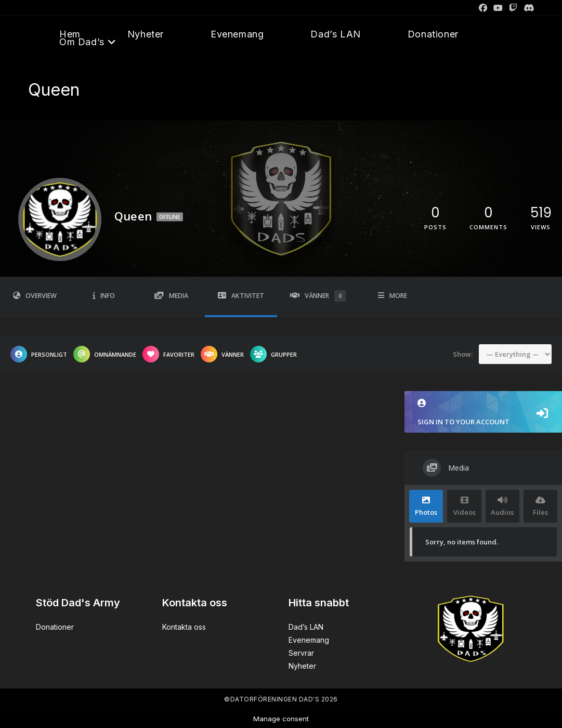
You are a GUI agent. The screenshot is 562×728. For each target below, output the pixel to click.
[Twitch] (513, 8)
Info (104, 296)
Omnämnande (105, 354)
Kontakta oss (184, 627)
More (393, 296)
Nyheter (302, 666)
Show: (463, 354)
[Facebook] (483, 8)
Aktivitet (241, 296)
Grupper (273, 354)
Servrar (301, 653)
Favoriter (168, 354)
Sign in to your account (483, 413)
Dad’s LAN (306, 627)
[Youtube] (498, 8)
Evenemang (309, 640)
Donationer (55, 627)
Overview (35, 296)
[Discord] (527, 8)
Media (171, 296)
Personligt (39, 354)
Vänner (318, 296)
